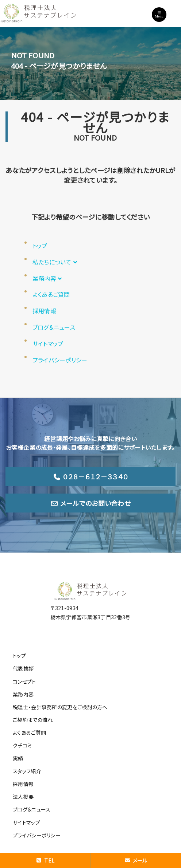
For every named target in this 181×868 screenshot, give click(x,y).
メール (136, 860)
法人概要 (23, 797)
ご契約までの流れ (33, 720)
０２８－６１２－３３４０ (90, 476)
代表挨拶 (23, 668)
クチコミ (22, 745)
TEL (45, 860)
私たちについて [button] (56, 262)
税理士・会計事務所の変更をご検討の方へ (60, 707)
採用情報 (44, 311)
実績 (18, 758)
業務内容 (48, 278)
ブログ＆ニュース (54, 327)
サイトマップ (48, 343)
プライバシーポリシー (60, 360)
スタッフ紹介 (27, 771)
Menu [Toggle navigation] (159, 15)
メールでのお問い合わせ (90, 503)
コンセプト (24, 682)
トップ (40, 246)
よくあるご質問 (51, 294)
